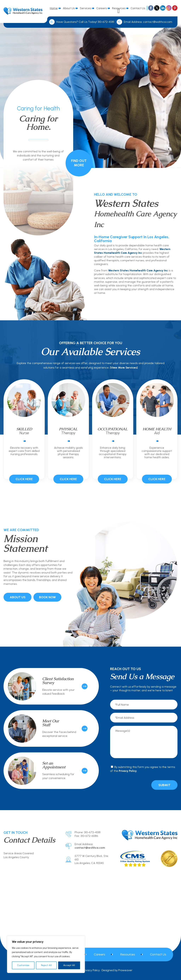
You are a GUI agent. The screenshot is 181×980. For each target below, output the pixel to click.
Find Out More (79, 163)
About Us (69, 8)
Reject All (46, 965)
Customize (23, 965)
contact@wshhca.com (158, 22)
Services (85, 8)
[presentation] (129, 785)
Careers (102, 8)
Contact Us (138, 8)
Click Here (24, 479)
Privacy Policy (128, 771)
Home (54, 8)
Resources (128, 954)
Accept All (69, 965)
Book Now (47, 597)
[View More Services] (124, 368)
